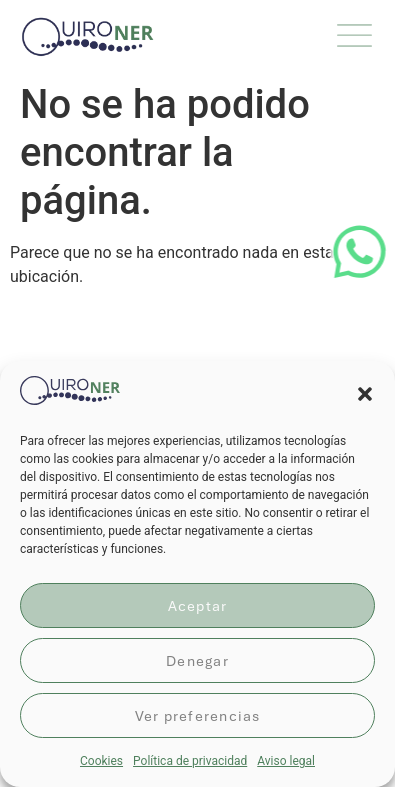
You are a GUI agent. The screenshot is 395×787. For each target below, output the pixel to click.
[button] (365, 394)
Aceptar (198, 606)
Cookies (101, 761)
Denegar (197, 661)
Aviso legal (286, 761)
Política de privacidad (190, 761)
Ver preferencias (198, 716)
